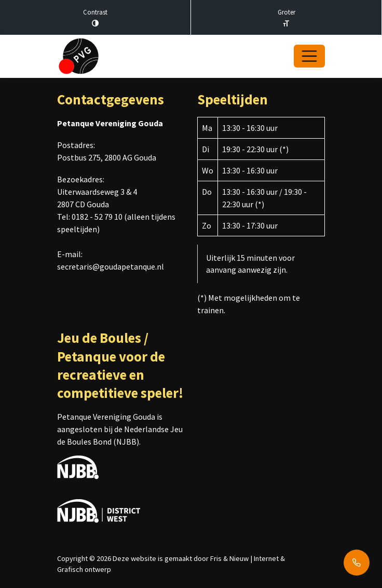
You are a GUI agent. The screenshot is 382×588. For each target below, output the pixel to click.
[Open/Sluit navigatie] (309, 56)
